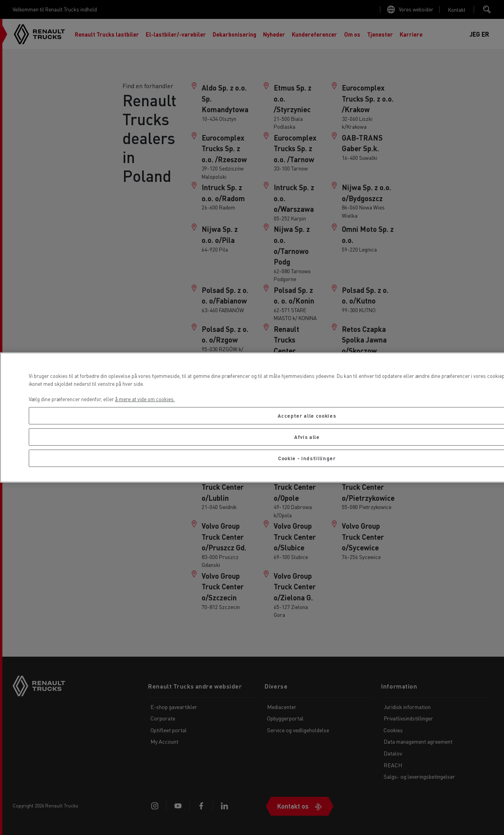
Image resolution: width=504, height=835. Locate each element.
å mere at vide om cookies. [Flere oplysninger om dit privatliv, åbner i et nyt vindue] (145, 399)
